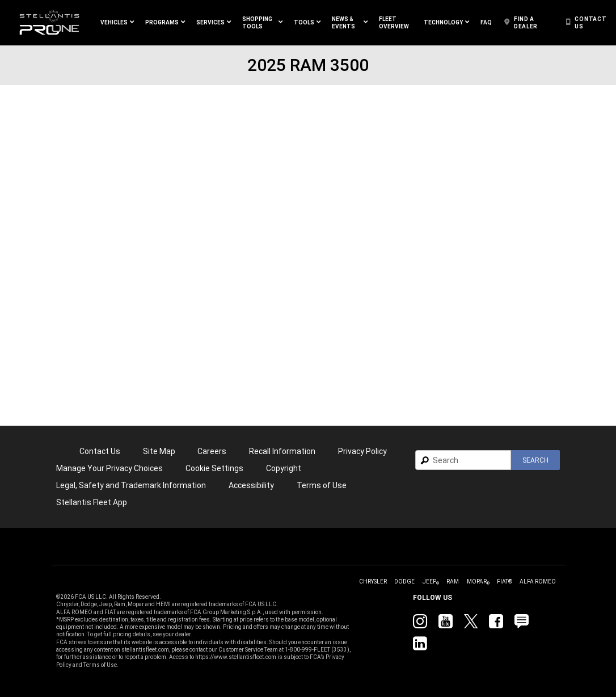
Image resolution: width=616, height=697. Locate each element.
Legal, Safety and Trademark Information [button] (131, 485)
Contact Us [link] (100, 451)
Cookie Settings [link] (214, 468)
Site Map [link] (159, 451)
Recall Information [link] (282, 451)
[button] (117, 23)
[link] (49, 22)
